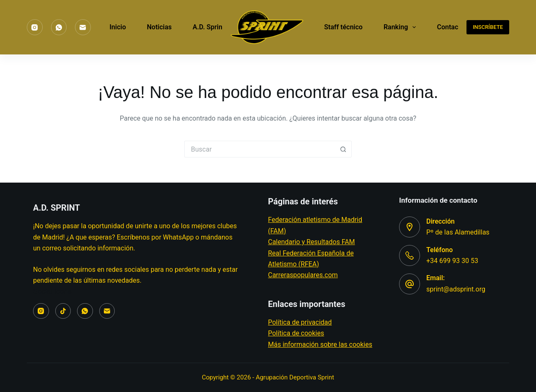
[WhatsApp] (59, 27)
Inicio (118, 27)
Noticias (159, 27)
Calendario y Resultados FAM (312, 242)
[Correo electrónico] (83, 27)
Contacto (450, 27)
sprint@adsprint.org (456, 289)
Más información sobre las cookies (320, 344)
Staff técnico (343, 27)
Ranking (402, 27)
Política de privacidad (300, 322)
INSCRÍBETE (488, 27)
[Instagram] (35, 27)
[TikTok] (63, 311)
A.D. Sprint (214, 27)
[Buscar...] (260, 149)
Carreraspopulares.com (303, 275)
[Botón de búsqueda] (343, 149)
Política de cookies (296, 333)
